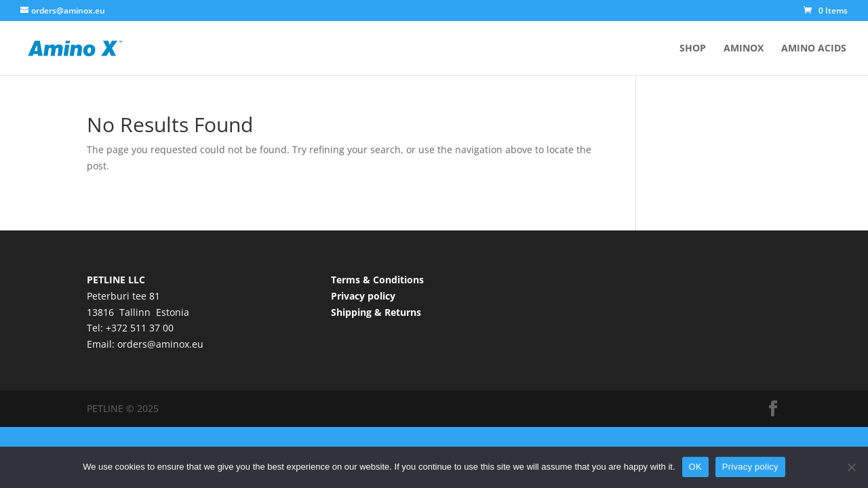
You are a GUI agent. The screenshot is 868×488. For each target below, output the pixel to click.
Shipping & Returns (376, 312)
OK (695, 467)
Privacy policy (363, 296)
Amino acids (814, 49)
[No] (851, 467)
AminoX (744, 49)
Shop (693, 49)
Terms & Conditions (377, 280)
